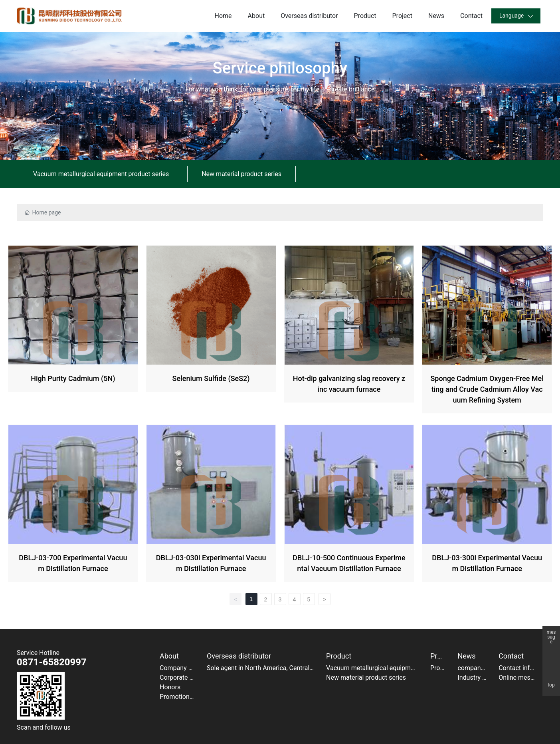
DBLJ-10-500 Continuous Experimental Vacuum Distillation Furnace (349, 505)
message (551, 635)
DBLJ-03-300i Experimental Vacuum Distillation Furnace (487, 505)
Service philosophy (280, 68)
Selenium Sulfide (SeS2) (211, 331)
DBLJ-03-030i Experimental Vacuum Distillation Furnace (211, 505)
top (551, 685)
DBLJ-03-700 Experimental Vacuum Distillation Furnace (73, 505)
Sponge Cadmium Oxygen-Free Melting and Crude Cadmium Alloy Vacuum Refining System (487, 331)
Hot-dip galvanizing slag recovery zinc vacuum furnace (349, 331)
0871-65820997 (52, 662)
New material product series (241, 174)
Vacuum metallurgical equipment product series (101, 174)
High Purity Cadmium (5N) (73, 331)
